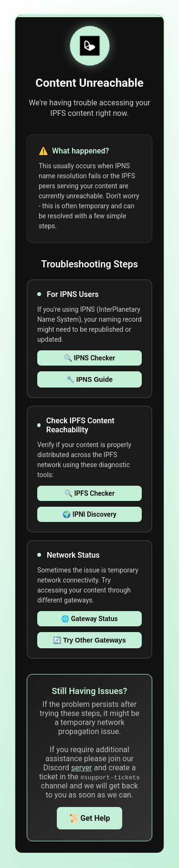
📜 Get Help (90, 818)
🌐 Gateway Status (89, 619)
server (82, 768)
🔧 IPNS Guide (89, 379)
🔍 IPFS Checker (89, 493)
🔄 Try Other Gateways (89, 640)
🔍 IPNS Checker (89, 358)
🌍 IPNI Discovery (89, 514)
